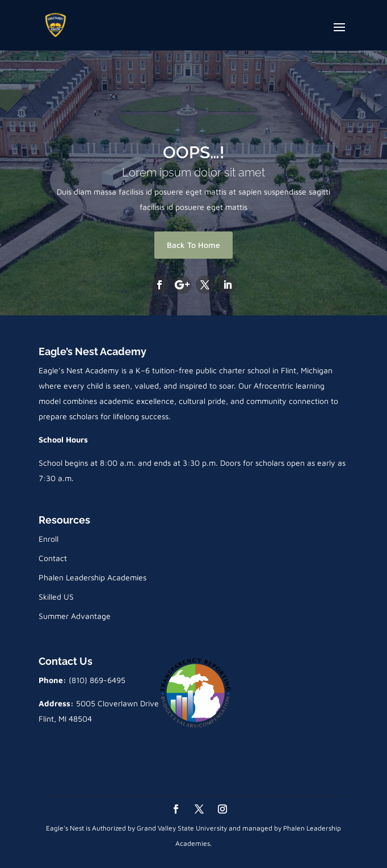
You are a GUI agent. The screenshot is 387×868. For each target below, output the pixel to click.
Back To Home (194, 245)
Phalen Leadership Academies (92, 577)
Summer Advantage (75, 616)
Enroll (49, 539)
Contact (53, 558)
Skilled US (56, 597)
